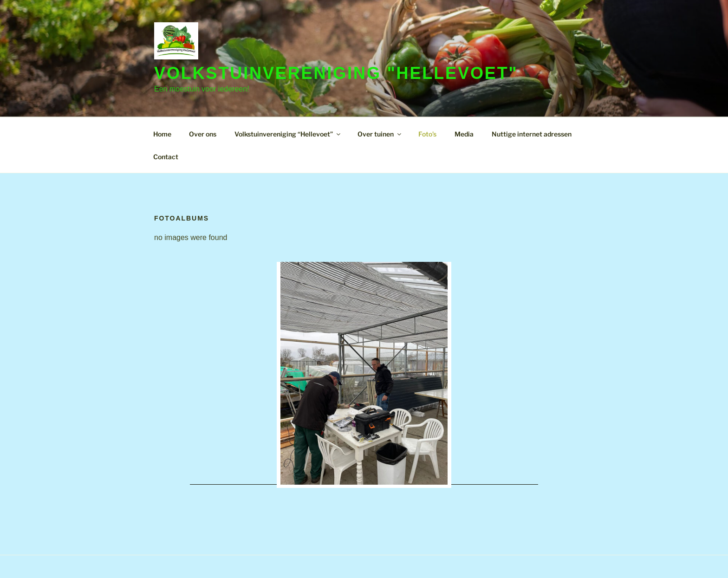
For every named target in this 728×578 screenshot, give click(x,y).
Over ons (203, 134)
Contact (166, 157)
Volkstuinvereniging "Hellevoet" (336, 73)
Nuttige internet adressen (532, 134)
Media (464, 134)
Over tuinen (380, 134)
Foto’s (427, 134)
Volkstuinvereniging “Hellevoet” (288, 134)
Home (162, 134)
